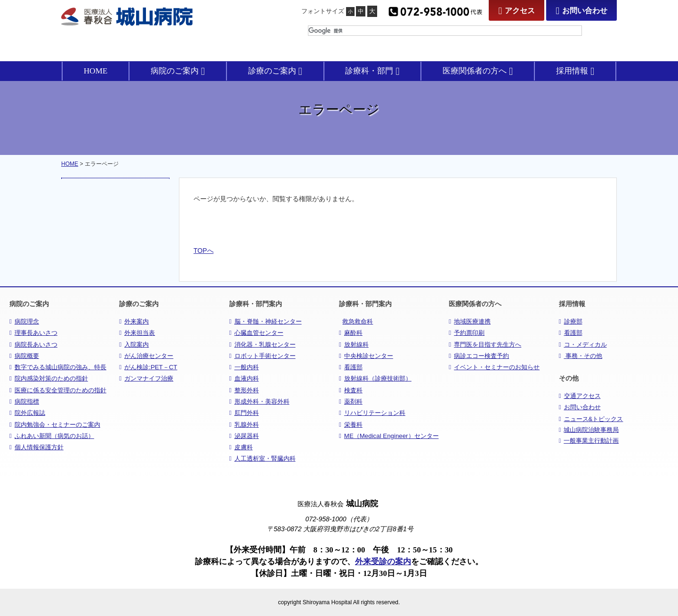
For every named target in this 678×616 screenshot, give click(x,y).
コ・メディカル (583, 344)
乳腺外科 (244, 425)
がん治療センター (146, 356)
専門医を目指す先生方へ (485, 344)
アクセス (517, 11)
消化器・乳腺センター (262, 344)
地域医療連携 (470, 321)
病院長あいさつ (33, 344)
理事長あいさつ (33, 333)
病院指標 (24, 401)
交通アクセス (580, 396)
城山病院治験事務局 (589, 430)
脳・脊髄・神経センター (266, 321)
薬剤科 (351, 401)
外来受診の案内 (383, 562)
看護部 (351, 367)
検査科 (351, 390)
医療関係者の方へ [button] (478, 71)
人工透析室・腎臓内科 (262, 458)
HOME (96, 71)
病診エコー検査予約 (479, 356)
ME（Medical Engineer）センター (389, 436)
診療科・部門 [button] (372, 71)
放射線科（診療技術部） (375, 378)
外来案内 (134, 321)
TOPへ (204, 251)
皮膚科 (241, 447)
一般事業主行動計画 (589, 441)
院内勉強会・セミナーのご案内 (55, 425)
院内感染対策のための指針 (49, 378)
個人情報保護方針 (36, 447)
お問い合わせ (581, 11)
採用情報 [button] (575, 71)
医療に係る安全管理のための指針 (58, 390)
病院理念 (24, 321)
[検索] (445, 31)
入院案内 (134, 344)
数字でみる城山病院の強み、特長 (58, 367)
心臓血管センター (256, 333)
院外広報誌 (27, 413)
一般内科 (244, 367)
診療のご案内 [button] (275, 71)
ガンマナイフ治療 (146, 378)
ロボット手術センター (262, 356)
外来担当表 (137, 333)
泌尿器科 (244, 436)
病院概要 (24, 356)
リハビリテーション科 (372, 413)
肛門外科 (244, 413)
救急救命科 (358, 321)
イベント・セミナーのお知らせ (494, 367)
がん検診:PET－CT (148, 367)
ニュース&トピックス (591, 419)
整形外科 (244, 390)
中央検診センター (366, 356)
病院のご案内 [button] (178, 71)
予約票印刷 (467, 333)
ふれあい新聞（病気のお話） (52, 436)
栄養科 (351, 425)
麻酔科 (351, 333)
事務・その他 (581, 356)
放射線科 (354, 344)
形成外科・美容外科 (259, 401)
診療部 (571, 321)
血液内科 (244, 378)
